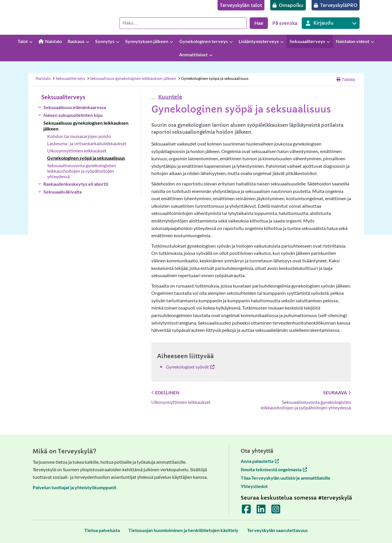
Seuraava (337, 392)
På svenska (285, 23)
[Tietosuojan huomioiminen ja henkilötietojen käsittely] (183, 530)
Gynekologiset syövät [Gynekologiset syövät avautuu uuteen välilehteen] (190, 367)
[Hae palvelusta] (183, 23)
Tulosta (346, 80)
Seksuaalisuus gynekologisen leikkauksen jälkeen (131, 78)
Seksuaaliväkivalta (62, 192)
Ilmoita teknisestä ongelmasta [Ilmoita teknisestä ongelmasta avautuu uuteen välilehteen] (274, 469)
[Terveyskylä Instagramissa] (276, 511)
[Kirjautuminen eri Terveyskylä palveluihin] (331, 23)
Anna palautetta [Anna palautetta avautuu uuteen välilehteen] (260, 461)
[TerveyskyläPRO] (336, 5)
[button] (170, 97)
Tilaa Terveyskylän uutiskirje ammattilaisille (286, 478)
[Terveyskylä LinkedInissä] (261, 511)
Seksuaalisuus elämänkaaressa (75, 107)
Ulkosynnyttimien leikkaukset (77, 151)
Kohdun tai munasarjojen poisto (79, 136)
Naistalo (43, 78)
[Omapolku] (288, 5)
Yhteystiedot (254, 486)
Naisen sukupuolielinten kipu (73, 115)
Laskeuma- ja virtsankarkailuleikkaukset (87, 143)
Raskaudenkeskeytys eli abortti (76, 184)
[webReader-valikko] (153, 99)
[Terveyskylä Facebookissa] (246, 511)
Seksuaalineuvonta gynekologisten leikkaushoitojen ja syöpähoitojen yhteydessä (82, 171)
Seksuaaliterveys (69, 78)
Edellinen (165, 392)
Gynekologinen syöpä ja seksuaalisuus (213, 78)
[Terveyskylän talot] (241, 5)
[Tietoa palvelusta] (102, 530)
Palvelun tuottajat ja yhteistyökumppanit (74, 487)
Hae (259, 23)
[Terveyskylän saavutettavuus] (277, 530)
